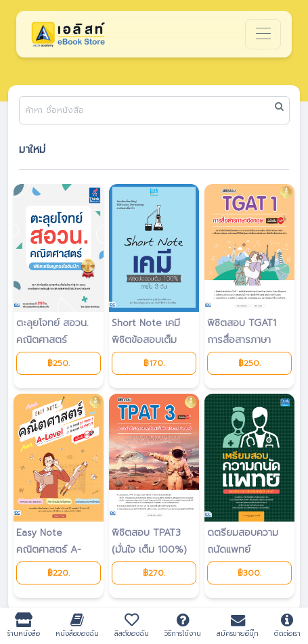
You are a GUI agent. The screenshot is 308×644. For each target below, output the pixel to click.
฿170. (154, 363)
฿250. (59, 363)
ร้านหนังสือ (24, 625)
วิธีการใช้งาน (183, 625)
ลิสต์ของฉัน (131, 625)
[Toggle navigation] (263, 34)
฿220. (59, 573)
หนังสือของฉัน (78, 625)
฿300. (249, 573)
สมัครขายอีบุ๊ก (238, 625)
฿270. (154, 573)
